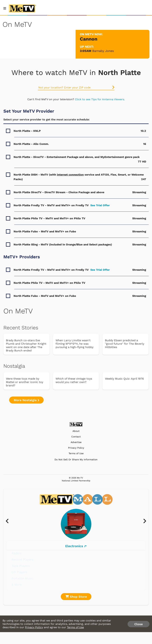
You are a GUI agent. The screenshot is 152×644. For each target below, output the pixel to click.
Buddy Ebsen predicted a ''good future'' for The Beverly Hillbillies (125, 344)
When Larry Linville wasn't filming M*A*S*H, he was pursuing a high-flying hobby (74, 344)
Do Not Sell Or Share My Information (76, 459)
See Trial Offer (100, 205)
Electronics (76, 546)
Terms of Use (76, 453)
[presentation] (9, 521)
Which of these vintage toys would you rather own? (74, 380)
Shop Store (76, 597)
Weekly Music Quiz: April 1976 (124, 379)
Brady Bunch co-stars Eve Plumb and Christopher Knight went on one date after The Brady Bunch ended (26, 345)
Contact (76, 437)
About (76, 431)
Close (138, 624)
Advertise (76, 442)
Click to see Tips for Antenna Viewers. (100, 99)
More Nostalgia (26, 400)
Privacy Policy (76, 448)
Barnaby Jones (103, 51)
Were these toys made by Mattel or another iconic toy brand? (25, 382)
